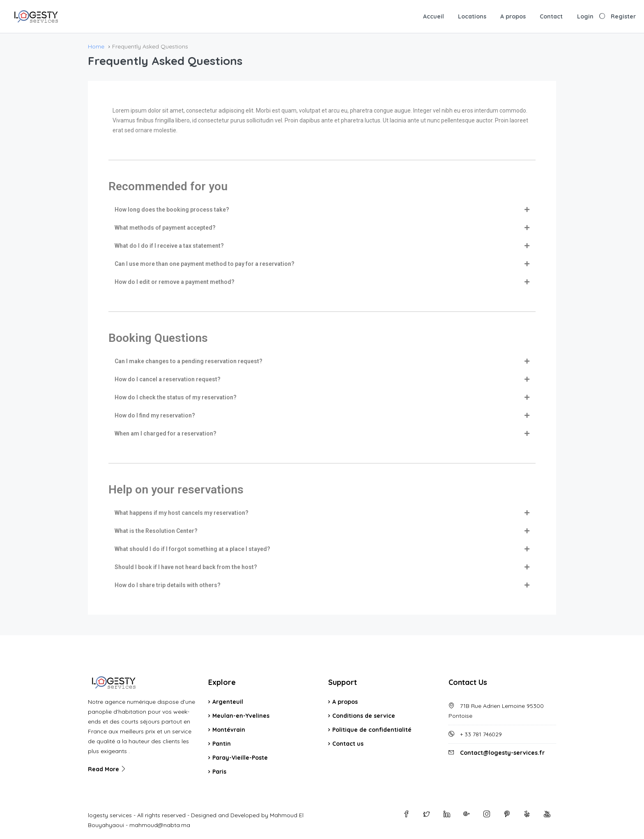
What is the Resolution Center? (156, 531)
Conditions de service (364, 716)
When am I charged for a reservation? (166, 433)
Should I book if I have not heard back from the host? (186, 567)
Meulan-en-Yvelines (241, 716)
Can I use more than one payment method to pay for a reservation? (205, 264)
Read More (107, 769)
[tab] (322, 210)
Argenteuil (228, 702)
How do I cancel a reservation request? (168, 379)
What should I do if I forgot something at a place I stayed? (192, 549)
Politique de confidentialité (372, 730)
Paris (219, 772)
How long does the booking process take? (172, 210)
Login (585, 16)
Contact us (348, 744)
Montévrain (229, 730)
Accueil (434, 16)
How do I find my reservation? (155, 415)
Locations (472, 16)
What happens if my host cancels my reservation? (182, 513)
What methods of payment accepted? (165, 228)
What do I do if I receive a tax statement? (169, 246)
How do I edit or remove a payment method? (175, 282)
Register (623, 16)
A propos (513, 16)
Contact (551, 16)
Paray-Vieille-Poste (240, 758)
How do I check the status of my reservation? (176, 397)
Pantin (222, 744)
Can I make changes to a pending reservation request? (189, 361)
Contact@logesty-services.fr (502, 753)
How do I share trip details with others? (168, 585)
